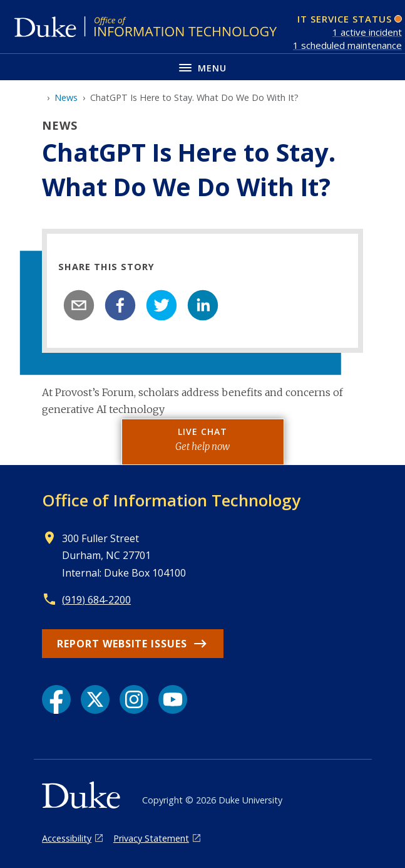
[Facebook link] (56, 699)
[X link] (95, 699)
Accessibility (67, 838)
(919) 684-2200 (96, 600)
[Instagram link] (134, 699)
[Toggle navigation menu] (203, 67)
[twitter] (161, 305)
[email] (79, 305)
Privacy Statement (151, 838)
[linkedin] (203, 305)
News (66, 97)
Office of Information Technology (171, 500)
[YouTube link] (173, 699)
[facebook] (120, 305)
